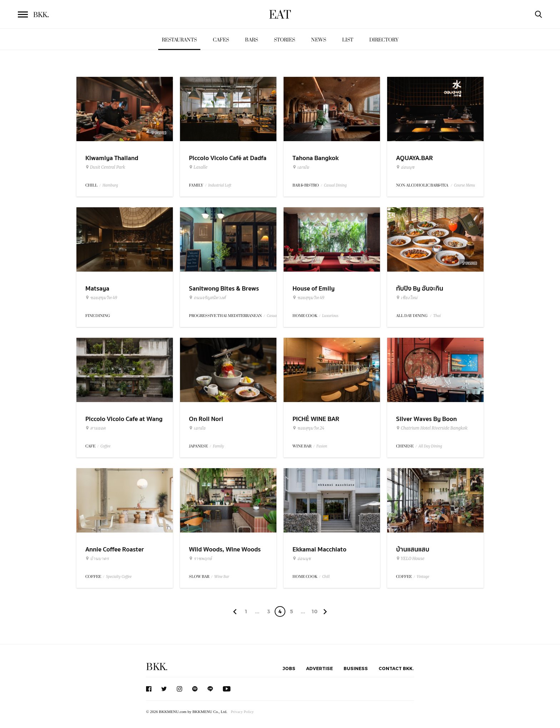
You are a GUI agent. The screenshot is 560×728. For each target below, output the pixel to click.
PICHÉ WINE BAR (316, 419)
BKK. (157, 667)
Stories (284, 40)
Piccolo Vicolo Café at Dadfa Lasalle (228, 163)
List (348, 40)
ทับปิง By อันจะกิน (420, 289)
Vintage (423, 577)
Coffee (105, 446)
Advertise (319, 668)
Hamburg (110, 185)
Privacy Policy (242, 712)
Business (356, 668)
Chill (326, 577)
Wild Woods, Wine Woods (225, 549)
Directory (384, 40)
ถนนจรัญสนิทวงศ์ (207, 298)
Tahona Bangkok (316, 158)
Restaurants (179, 40)
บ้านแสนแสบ (413, 549)
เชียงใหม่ (407, 298)
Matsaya (97, 289)
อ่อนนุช (405, 167)
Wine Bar (222, 577)
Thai (437, 316)
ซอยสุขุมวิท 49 (101, 298)
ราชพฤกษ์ (200, 559)
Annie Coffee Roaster (115, 549)
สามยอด (96, 428)
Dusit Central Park (105, 167)
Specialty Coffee (119, 577)
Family (218, 446)
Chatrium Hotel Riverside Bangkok (432, 428)
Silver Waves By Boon (426, 419)
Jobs (289, 668)
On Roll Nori (206, 419)
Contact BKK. (396, 668)
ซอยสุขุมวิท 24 (308, 428)
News (319, 40)
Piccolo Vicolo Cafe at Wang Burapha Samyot (124, 424)
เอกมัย (301, 167)
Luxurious (330, 316)
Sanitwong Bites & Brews (224, 289)
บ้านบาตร (97, 559)
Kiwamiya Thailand (112, 158)
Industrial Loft (220, 185)
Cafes (221, 40)
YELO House (410, 559)
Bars (251, 40)
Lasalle (198, 167)
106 (314, 613)
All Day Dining (430, 446)
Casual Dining (335, 185)
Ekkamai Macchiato (319, 549)
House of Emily (314, 289)
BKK (41, 15)
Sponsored (159, 133)
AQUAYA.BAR (414, 158)
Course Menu (464, 185)
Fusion (322, 446)
